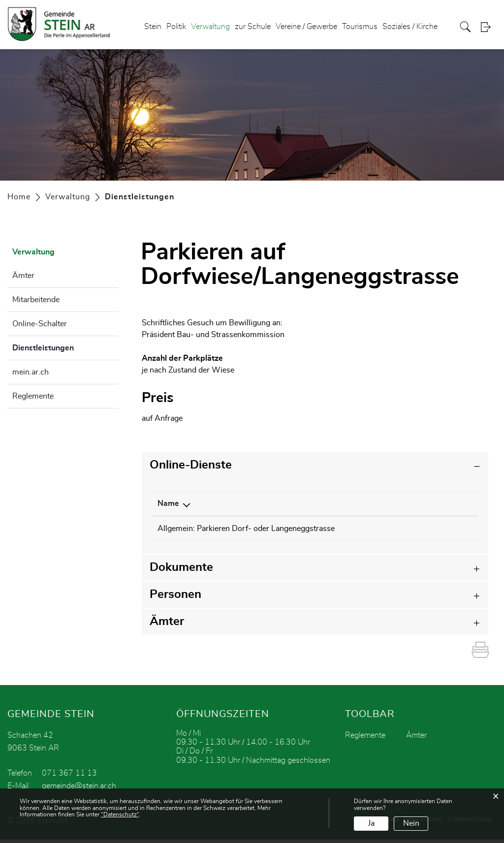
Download (453, 529)
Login (489, 27)
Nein (411, 823)
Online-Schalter (40, 324)
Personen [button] (175, 598)
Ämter (23, 276)
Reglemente (33, 396)
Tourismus (360, 27)
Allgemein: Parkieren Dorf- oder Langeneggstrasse (246, 529)
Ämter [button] (167, 625)
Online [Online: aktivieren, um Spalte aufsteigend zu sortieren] (383, 503)
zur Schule (253, 27)
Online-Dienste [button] (191, 465)
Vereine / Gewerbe (306, 27)
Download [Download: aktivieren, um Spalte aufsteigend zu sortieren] (444, 503)
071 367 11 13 (69, 777)
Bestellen (396, 529)
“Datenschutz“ (120, 814)
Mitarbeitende (36, 300)
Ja (371, 823)
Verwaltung (210, 27)
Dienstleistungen (65, 346)
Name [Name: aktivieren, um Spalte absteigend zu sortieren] (168, 503)
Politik (176, 27)
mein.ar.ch (31, 372)
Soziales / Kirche (410, 27)
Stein (153, 27)
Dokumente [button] (181, 571)
